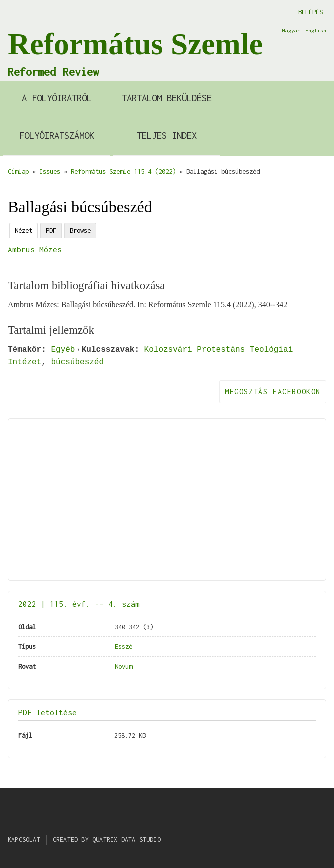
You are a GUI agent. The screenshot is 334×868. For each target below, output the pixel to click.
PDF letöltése (47, 712)
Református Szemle (135, 44)
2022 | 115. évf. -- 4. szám (79, 604)
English (316, 30)
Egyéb (63, 349)
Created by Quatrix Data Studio (107, 840)
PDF (51, 230)
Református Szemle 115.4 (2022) (123, 171)
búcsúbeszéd (77, 362)
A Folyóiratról (57, 98)
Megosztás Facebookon (273, 391)
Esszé (123, 646)
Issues (50, 171)
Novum (123, 666)
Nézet (23, 230)
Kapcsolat (24, 840)
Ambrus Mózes (35, 249)
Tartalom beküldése (167, 98)
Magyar (291, 30)
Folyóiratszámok (57, 135)
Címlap (18, 171)
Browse (80, 230)
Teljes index (167, 135)
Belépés (311, 12)
